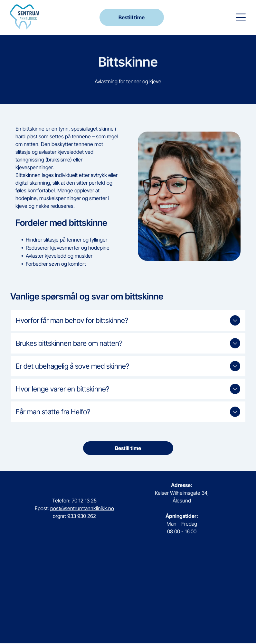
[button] (241, 18)
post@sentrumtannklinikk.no (82, 509)
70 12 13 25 (84, 501)
